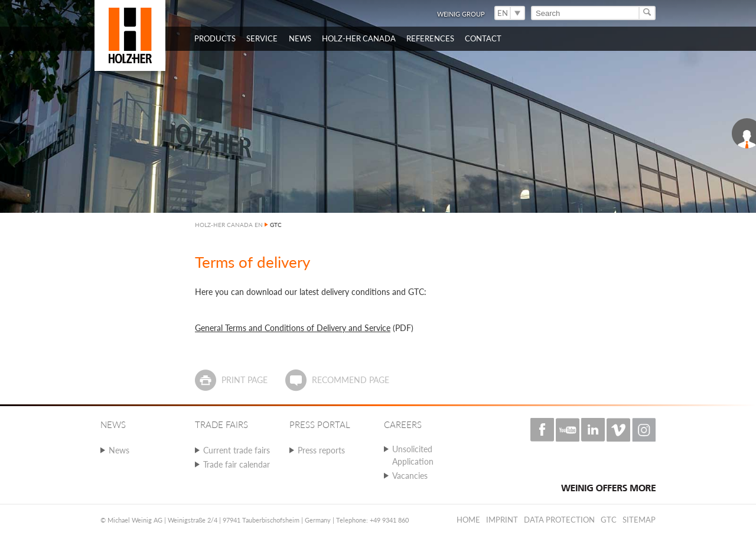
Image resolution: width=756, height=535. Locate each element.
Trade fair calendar (237, 464)
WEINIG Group (461, 14)
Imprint (502, 520)
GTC (609, 520)
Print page (245, 380)
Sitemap (639, 520)
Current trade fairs (237, 450)
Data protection (559, 520)
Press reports (321, 450)
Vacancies (410, 476)
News (119, 450)
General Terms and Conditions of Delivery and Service (293, 328)
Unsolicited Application (413, 455)
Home (468, 520)
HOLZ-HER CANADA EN (229, 225)
